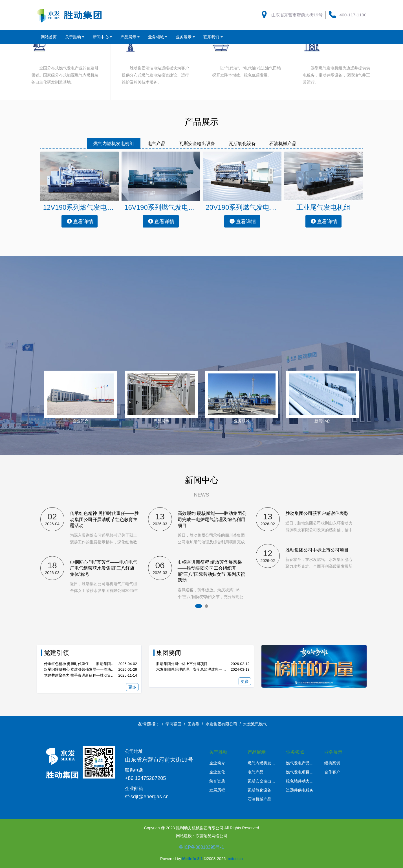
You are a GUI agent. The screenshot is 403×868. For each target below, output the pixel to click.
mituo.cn (235, 859)
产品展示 (161, 421)
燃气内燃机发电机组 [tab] (114, 144)
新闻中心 (322, 421)
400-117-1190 (353, 15)
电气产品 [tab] (157, 144)
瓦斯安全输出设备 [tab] (197, 144)
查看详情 (80, 221)
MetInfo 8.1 (192, 859)
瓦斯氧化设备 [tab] (242, 144)
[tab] (310, 140)
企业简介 (81, 421)
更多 (132, 687)
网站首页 (49, 37)
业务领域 (242, 421)
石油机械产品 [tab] (283, 144)
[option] (94, 548)
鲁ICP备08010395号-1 (201, 847)
